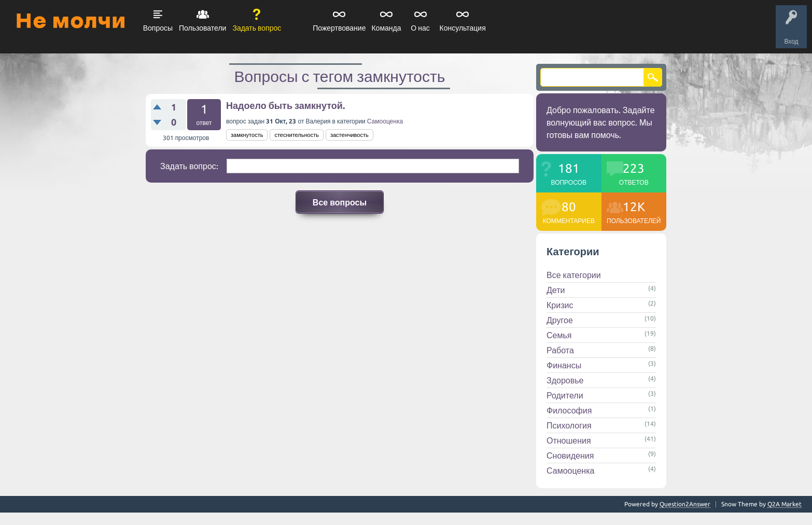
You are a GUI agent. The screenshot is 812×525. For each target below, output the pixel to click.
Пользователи (202, 28)
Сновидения (570, 455)
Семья (559, 335)
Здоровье (565, 380)
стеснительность (297, 135)
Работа (560, 350)
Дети (556, 290)
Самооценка (385, 121)
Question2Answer (685, 504)
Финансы (564, 365)
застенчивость (349, 135)
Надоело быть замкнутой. (285, 105)
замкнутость (247, 135)
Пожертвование (339, 28)
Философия (569, 410)
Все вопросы (340, 202)
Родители (565, 395)
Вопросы (158, 28)
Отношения (569, 440)
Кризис (560, 305)
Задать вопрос (257, 28)
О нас (420, 28)
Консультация (463, 28)
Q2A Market (785, 504)
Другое (560, 320)
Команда (386, 28)
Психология (569, 425)
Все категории (574, 275)
